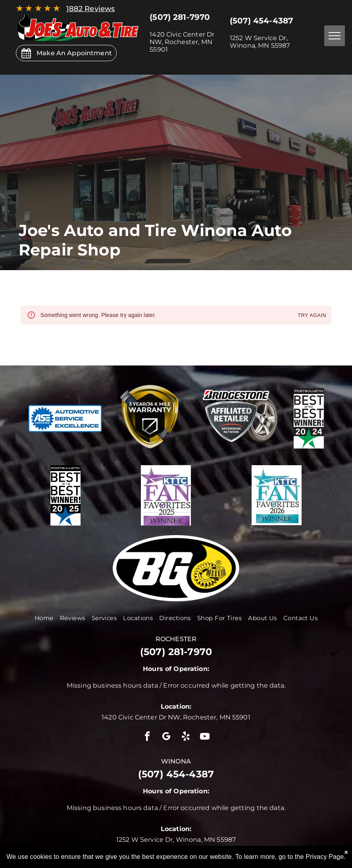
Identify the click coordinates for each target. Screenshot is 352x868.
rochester (176, 639)
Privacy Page (325, 857)
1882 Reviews (91, 9)
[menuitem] (44, 618)
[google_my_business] (166, 738)
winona (176, 761)
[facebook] (147, 738)
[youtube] (205, 738)
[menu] (335, 36)
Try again (312, 316)
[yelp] (186, 738)
